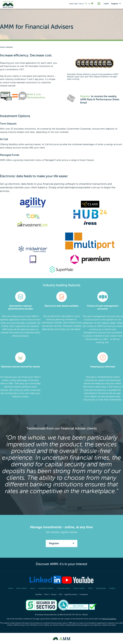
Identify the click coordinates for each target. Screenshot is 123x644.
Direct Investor (79, 588)
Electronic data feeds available (62, 306)
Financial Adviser (64, 588)
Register (85, 96)
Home (2, 47)
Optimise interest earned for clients (20, 367)
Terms (46, 595)
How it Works (22, 588)
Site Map (38, 595)
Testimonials (101, 588)
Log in (106, 4)
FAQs (90, 588)
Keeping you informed (103, 367)
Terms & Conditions (109, 619)
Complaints (84, 595)
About (32, 588)
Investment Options (46, 588)
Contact (112, 588)
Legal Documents (71, 595)
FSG (60, 595)
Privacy (54, 595)
